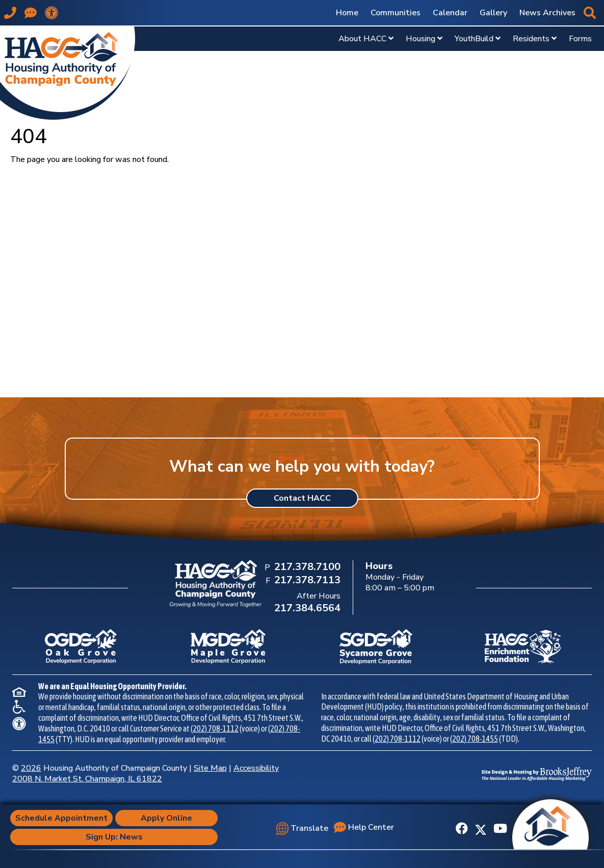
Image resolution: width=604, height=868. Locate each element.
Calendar (450, 13)
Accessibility (256, 768)
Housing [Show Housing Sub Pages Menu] (424, 39)
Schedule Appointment (61, 818)
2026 (31, 768)
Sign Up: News (114, 837)
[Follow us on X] (481, 829)
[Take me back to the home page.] (68, 73)
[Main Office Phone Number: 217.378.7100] (306, 567)
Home (347, 13)
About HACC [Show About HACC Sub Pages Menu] (366, 39)
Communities (396, 13)
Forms (580, 39)
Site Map (210, 768)
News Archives (547, 13)
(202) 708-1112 (215, 728)
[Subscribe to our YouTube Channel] (500, 829)
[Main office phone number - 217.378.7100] (10, 13)
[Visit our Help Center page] (31, 13)
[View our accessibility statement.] (51, 13)
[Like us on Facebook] (462, 829)
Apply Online (166, 818)
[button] (590, 13)
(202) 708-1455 (474, 739)
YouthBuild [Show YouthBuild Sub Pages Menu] (478, 39)
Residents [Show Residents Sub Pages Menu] (535, 39)
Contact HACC (302, 498)
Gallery (493, 13)
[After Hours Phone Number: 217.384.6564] (306, 609)
